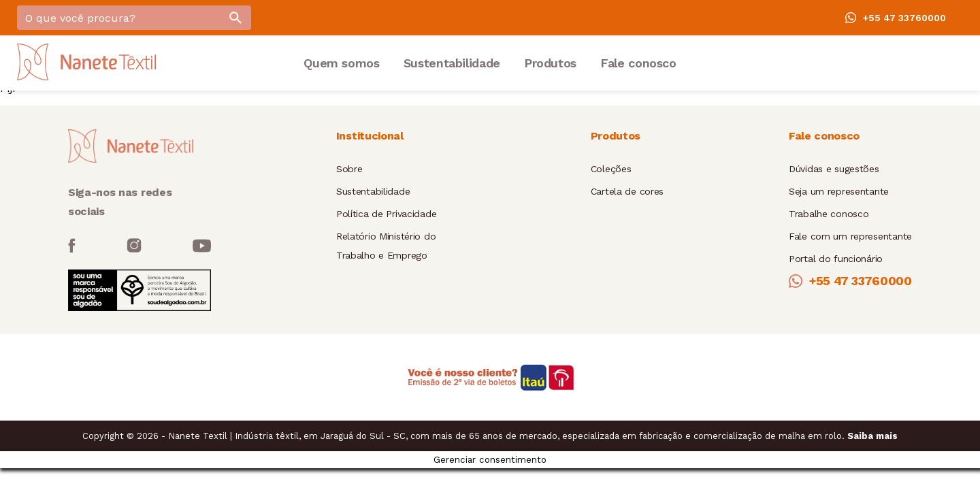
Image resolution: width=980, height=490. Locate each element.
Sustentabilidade (452, 63)
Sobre (349, 169)
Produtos (550, 63)
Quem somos (341, 63)
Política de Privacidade (387, 214)
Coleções (611, 169)
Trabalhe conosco (829, 214)
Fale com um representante (850, 236)
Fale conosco (638, 63)
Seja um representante (839, 191)
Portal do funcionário (836, 259)
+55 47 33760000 (896, 18)
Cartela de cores (627, 191)
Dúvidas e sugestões (834, 169)
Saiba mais (872, 436)
